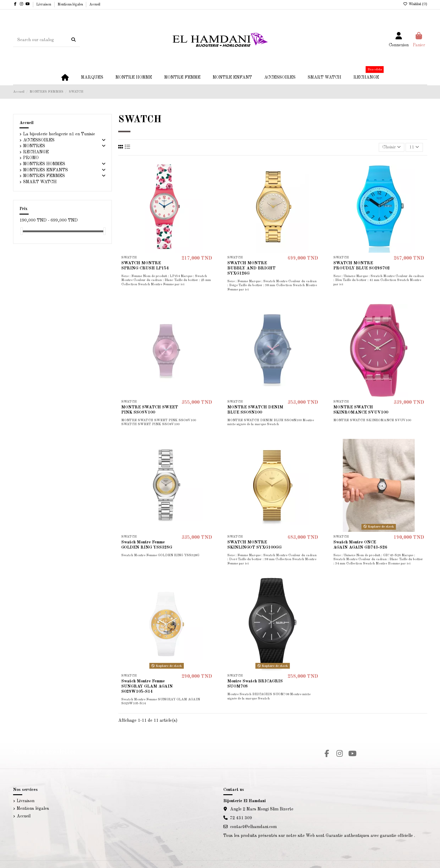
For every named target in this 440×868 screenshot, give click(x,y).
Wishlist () (415, 4)
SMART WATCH (40, 182)
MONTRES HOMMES (44, 164)
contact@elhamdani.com (253, 827)
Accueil (95, 5)
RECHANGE (36, 152)
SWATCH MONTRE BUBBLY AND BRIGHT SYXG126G (251, 268)
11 (414, 147)
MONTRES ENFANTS (46, 170)
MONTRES (34, 146)
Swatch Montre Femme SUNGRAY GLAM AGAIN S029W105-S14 (147, 686)
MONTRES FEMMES (44, 176)
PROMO (31, 158)
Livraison (44, 5)
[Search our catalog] (73, 40)
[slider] (22, 231)
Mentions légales (71, 5)
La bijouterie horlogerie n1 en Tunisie (59, 134)
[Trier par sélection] (392, 147)
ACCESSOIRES (39, 140)
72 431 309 (241, 818)
